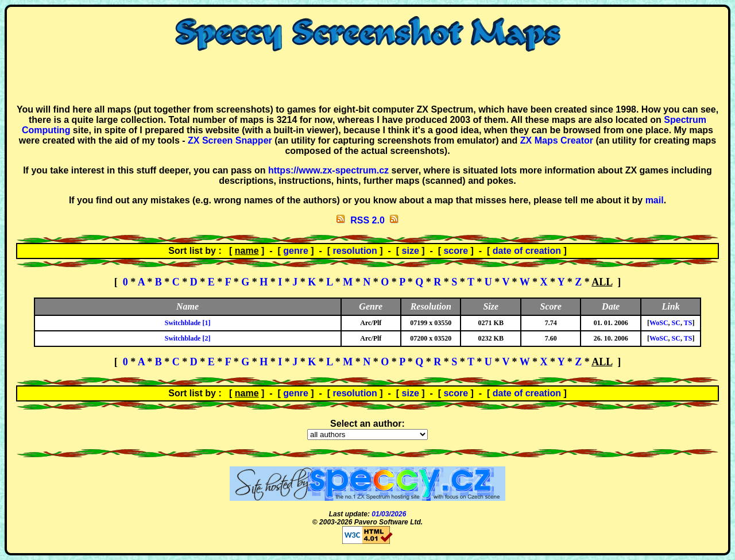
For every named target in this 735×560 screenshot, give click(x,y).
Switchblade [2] (188, 338)
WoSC (659, 323)
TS (688, 323)
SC (676, 323)
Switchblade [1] (188, 323)
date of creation (527, 251)
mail (655, 200)
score (456, 251)
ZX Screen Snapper (230, 140)
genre (296, 251)
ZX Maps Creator (557, 140)
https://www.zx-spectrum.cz (328, 170)
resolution (355, 251)
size (411, 251)
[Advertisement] (367, 78)
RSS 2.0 (367, 220)
